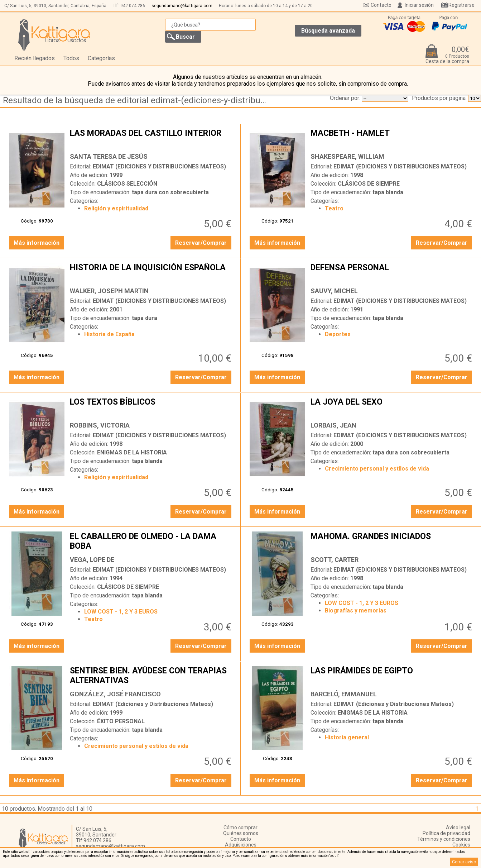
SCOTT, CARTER (335, 560)
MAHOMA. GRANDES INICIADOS (392, 542)
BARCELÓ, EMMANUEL (344, 694)
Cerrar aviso (464, 862)
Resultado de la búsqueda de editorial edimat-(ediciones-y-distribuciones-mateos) (137, 100)
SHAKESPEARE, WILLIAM (347, 156)
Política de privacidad (446, 833)
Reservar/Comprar (201, 243)
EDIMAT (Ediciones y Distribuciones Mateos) (153, 704)
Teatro (334, 208)
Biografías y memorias (356, 611)
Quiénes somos (241, 833)
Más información (37, 243)
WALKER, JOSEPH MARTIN (109, 291)
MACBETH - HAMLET (392, 139)
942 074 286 (133, 6)
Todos (71, 58)
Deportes (338, 334)
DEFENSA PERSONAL (392, 273)
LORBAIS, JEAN (333, 425)
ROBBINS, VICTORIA (100, 425)
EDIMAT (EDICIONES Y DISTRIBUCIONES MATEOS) (159, 166)
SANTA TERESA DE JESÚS (109, 156)
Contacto (381, 5)
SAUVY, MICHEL (334, 291)
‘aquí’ (334, 856)
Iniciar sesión (419, 5)
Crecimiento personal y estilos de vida (377, 469)
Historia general (347, 737)
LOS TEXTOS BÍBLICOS (151, 407)
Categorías (101, 58)
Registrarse (461, 5)
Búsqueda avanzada (328, 31)
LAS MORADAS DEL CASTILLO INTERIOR (151, 139)
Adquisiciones (241, 845)
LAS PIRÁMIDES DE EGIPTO (392, 676)
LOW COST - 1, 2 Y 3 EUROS (121, 612)
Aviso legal (458, 828)
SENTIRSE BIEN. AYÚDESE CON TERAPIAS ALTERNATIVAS (151, 676)
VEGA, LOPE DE (92, 560)
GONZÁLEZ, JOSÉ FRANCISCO (115, 694)
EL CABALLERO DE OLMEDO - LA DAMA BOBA (151, 542)
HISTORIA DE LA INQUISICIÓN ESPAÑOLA (151, 273)
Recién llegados (35, 58)
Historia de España (109, 334)
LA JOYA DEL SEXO (392, 407)
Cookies (461, 845)
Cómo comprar (240, 828)
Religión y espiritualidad (116, 208)
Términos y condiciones (444, 839)
